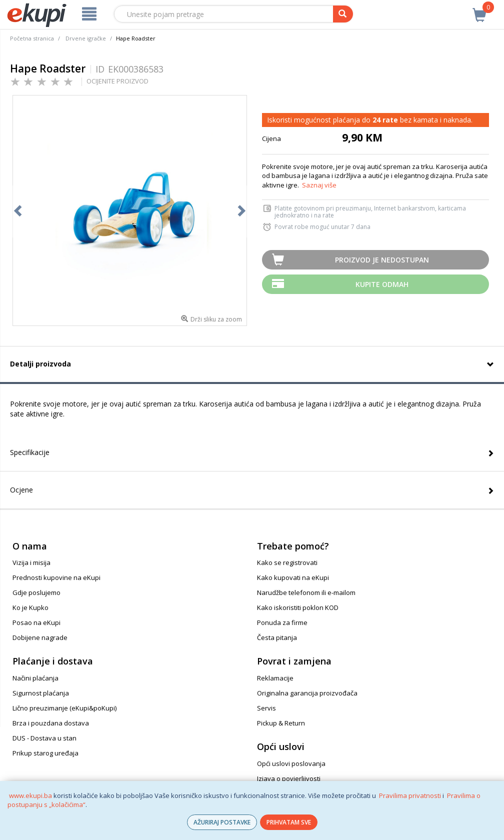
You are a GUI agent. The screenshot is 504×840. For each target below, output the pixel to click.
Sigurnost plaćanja (41, 693)
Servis (266, 708)
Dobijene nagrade (40, 637)
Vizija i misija (31, 562)
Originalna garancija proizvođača (307, 693)
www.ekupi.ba (30, 795)
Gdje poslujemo (36, 592)
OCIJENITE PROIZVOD (117, 81)
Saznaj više (319, 185)
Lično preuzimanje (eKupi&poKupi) (64, 708)
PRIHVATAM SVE (289, 822)
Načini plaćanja (35, 678)
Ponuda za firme (282, 622)
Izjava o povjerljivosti (289, 778)
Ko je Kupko (30, 607)
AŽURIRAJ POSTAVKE (222, 822)
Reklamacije (275, 678)
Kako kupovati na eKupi (293, 577)
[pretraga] (343, 14)
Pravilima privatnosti (410, 795)
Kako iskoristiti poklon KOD (298, 607)
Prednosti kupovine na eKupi (56, 577)
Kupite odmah (382, 284)
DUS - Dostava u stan (44, 738)
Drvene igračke (86, 38)
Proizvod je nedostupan (382, 260)
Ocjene (21, 490)
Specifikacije (30, 452)
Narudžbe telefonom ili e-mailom (306, 592)
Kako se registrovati (287, 562)
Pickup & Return (281, 723)
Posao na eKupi (36, 622)
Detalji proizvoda (40, 364)
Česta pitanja (277, 637)
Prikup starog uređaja (45, 753)
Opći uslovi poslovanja (291, 763)
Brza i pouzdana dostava (51, 723)
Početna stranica (32, 38)
